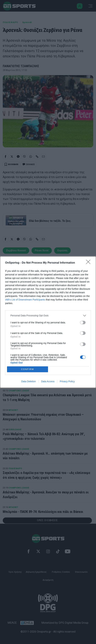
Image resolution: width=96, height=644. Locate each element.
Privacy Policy (67, 381)
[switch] (83, 323)
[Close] (89, 263)
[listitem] (48, 316)
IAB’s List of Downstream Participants (25, 300)
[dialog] (48, 322)
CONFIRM (28, 369)
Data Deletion (29, 381)
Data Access (48, 381)
